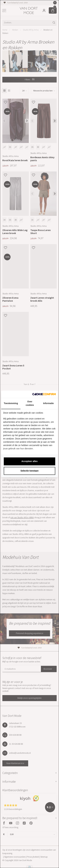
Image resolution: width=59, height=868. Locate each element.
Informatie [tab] (48, 403)
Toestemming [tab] (11, 403)
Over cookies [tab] (30, 403)
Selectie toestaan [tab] (29, 471)
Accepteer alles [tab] (29, 461)
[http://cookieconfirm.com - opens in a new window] (44, 394)
